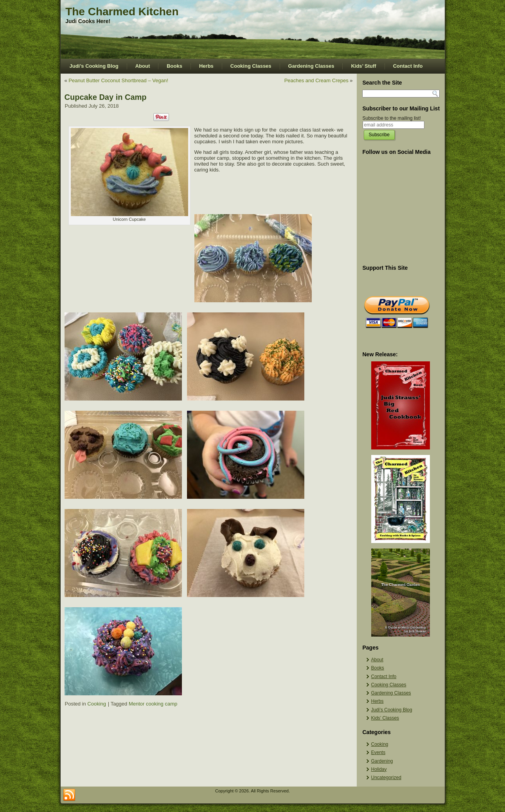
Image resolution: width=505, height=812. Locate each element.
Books (174, 66)
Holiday (379, 769)
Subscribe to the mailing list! (392, 118)
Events (378, 752)
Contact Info (408, 66)
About (143, 66)
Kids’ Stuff (363, 66)
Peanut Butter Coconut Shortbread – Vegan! (118, 80)
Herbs (206, 66)
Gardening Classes (311, 66)
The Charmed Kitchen (122, 12)
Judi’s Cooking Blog (94, 66)
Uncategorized (386, 778)
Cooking (97, 704)
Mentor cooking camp (153, 704)
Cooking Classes (251, 66)
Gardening (382, 761)
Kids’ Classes (385, 718)
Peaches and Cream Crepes (316, 80)
